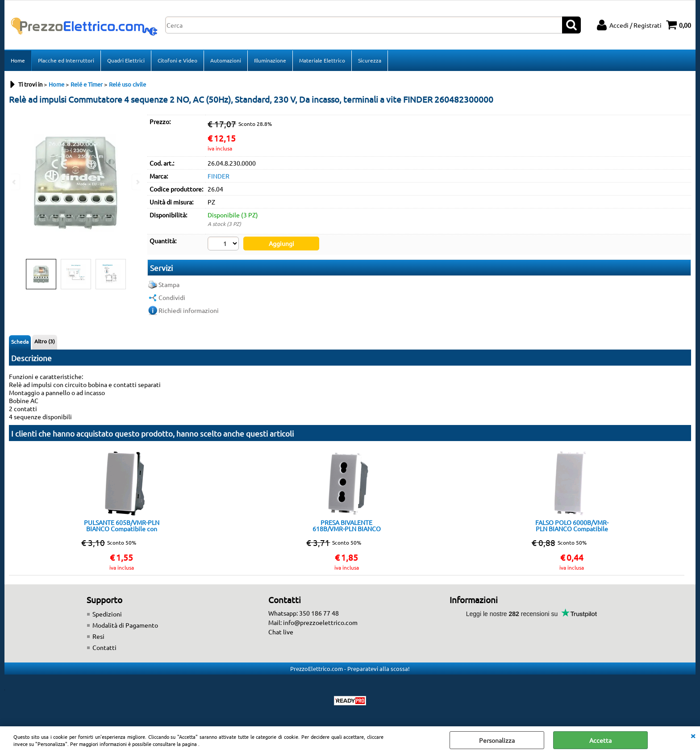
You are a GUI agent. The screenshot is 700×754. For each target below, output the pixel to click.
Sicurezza (370, 60)
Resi (98, 636)
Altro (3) (45, 341)
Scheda (20, 342)
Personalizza (497, 740)
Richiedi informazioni (189, 310)
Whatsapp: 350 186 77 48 (304, 613)
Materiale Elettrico (322, 60)
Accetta (600, 740)
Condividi (172, 297)
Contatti (104, 647)
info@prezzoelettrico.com (320, 622)
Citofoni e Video (177, 60)
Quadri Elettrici (126, 60)
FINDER (219, 176)
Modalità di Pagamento (125, 625)
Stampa (169, 284)
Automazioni (226, 60)
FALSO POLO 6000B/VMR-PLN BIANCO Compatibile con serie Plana (572, 525)
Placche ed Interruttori (66, 60)
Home (18, 60)
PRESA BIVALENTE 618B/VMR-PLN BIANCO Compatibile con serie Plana (346, 525)
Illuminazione (270, 60)
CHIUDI (693, 735)
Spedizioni (107, 614)
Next (137, 182)
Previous (15, 182)
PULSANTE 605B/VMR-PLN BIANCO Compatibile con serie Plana (122, 525)
